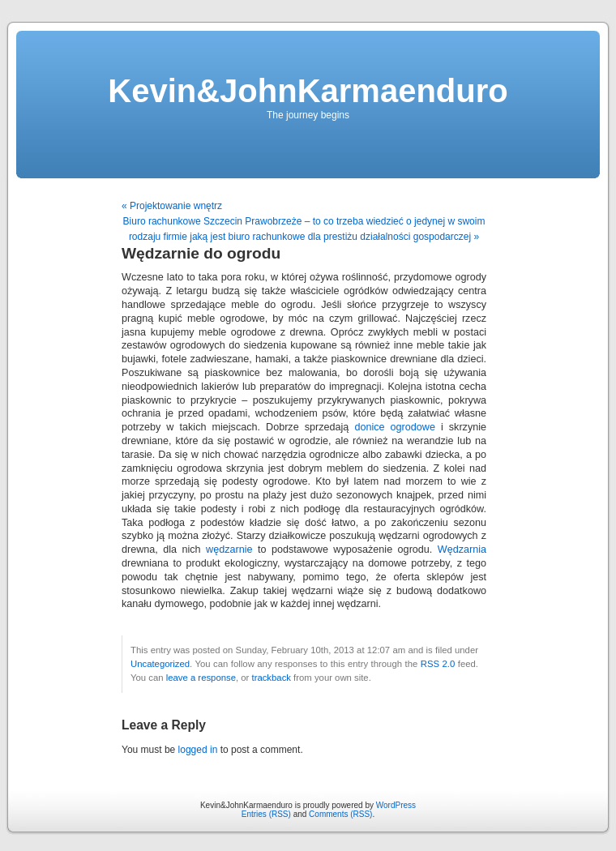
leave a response (201, 678)
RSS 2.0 (438, 664)
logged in (198, 750)
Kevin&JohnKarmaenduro (308, 91)
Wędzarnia (462, 550)
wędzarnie (229, 550)
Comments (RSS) (340, 814)
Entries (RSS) (266, 814)
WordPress (396, 805)
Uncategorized (160, 664)
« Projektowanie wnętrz (172, 206)
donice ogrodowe (395, 427)
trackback (271, 678)
